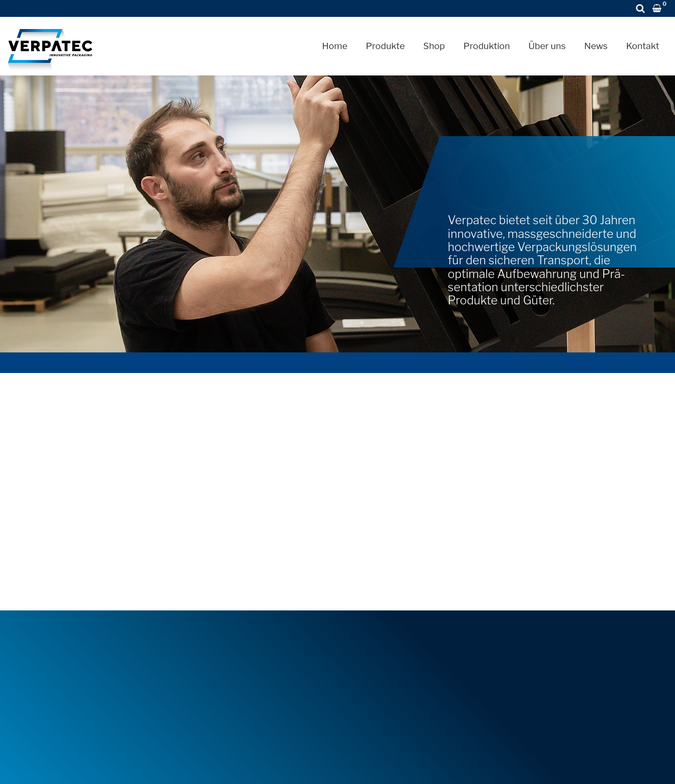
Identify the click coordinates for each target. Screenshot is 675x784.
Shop (434, 46)
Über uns (547, 46)
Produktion (487, 46)
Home (335, 46)
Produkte (385, 46)
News (596, 46)
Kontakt (643, 46)
